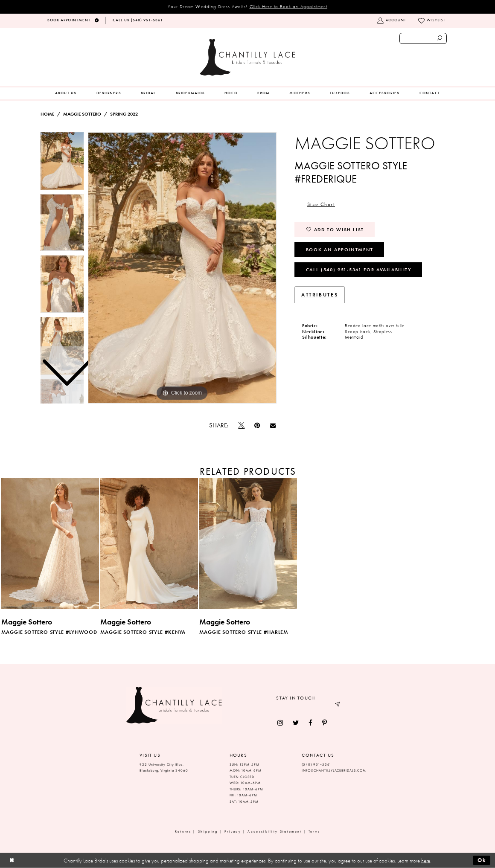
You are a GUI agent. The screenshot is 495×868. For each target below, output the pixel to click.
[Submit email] (338, 705)
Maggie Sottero (82, 114)
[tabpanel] (182, 268)
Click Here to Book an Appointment (289, 6)
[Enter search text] (423, 38)
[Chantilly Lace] (247, 57)
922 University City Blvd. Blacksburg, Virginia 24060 (164, 768)
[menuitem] (66, 93)
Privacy (233, 832)
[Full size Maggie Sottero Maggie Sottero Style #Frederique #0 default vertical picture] (182, 268)
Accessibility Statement (275, 832)
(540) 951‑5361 (317, 765)
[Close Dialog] (12, 861)
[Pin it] (257, 425)
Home (47, 114)
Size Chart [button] (321, 204)
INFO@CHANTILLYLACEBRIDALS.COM (334, 771)
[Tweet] (242, 426)
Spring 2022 (124, 114)
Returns (183, 832)
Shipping (208, 832)
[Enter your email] (310, 705)
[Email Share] (273, 426)
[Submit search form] (440, 38)
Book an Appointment (340, 250)
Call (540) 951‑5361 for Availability (359, 270)
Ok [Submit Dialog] (482, 860)
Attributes (320, 295)
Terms (314, 832)
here (426, 861)
